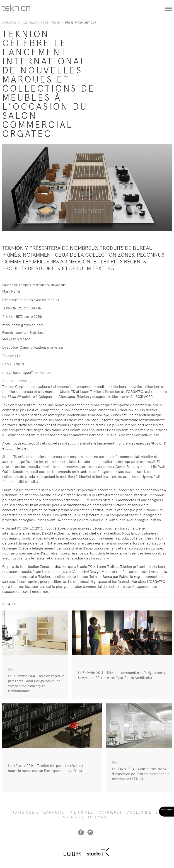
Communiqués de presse (41, 23)
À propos (9, 23)
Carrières (110, 812)
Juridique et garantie (38, 812)
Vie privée (82, 812)
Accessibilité (143, 812)
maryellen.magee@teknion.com (28, 373)
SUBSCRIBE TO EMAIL (85, 817)
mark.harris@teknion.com (23, 325)
